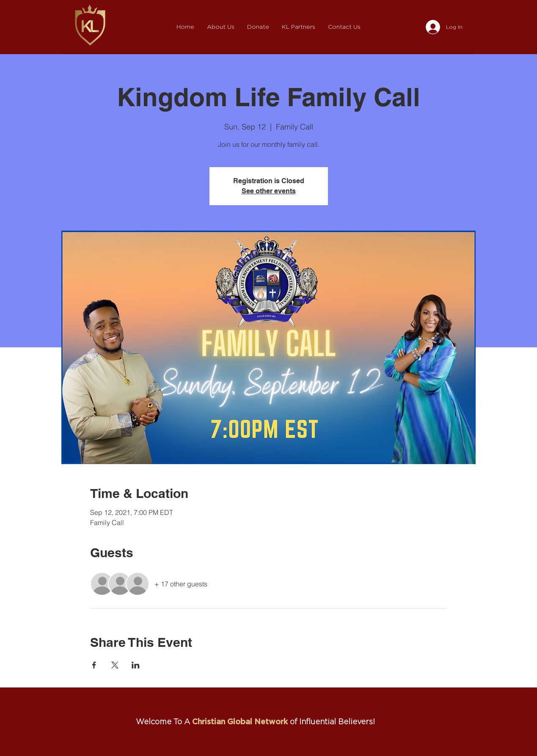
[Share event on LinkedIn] (136, 665)
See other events (269, 191)
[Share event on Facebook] (94, 665)
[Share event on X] (115, 665)
